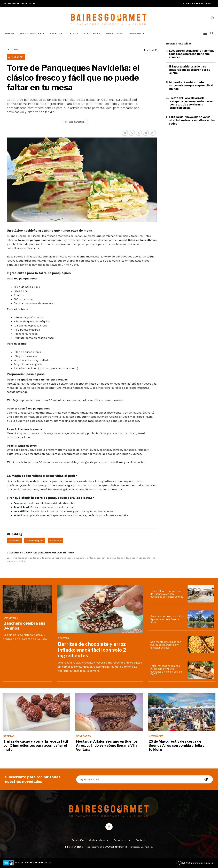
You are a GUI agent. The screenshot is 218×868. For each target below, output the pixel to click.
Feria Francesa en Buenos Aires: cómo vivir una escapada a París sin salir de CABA (166, 670)
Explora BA (92, 33)
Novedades (115, 33)
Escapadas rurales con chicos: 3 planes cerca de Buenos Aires (167, 619)
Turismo (136, 33)
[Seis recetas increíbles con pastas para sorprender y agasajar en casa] (201, 645)
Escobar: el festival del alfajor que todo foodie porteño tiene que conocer (192, 54)
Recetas (56, 33)
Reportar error (122, 840)
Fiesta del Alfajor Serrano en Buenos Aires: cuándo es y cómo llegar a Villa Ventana (107, 745)
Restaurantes (32, 33)
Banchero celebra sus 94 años (24, 626)
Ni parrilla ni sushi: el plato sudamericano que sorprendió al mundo (191, 85)
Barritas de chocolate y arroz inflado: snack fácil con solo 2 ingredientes (92, 650)
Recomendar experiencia (19, 3)
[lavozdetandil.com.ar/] (109, 18)
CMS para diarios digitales (200, 863)
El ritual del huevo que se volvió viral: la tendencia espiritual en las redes (192, 120)
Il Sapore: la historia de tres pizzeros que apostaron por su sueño (190, 70)
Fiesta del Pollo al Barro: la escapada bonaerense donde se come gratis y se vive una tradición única (191, 103)
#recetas (14, 540)
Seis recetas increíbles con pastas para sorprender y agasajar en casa (166, 645)
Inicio (10, 33)
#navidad (55, 540)
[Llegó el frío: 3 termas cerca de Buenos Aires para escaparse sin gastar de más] (201, 594)
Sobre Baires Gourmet (198, 3)
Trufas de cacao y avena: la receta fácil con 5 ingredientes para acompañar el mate (36, 745)
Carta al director (99, 840)
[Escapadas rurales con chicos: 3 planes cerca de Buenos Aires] (201, 619)
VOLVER (150, 50)
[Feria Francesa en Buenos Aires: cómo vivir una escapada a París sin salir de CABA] (201, 670)
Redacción (78, 840)
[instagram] (212, 18)
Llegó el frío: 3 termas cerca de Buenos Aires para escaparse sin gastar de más (167, 594)
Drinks (73, 33)
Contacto (141, 840)
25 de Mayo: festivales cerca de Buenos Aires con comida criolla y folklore (177, 745)
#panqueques (35, 540)
